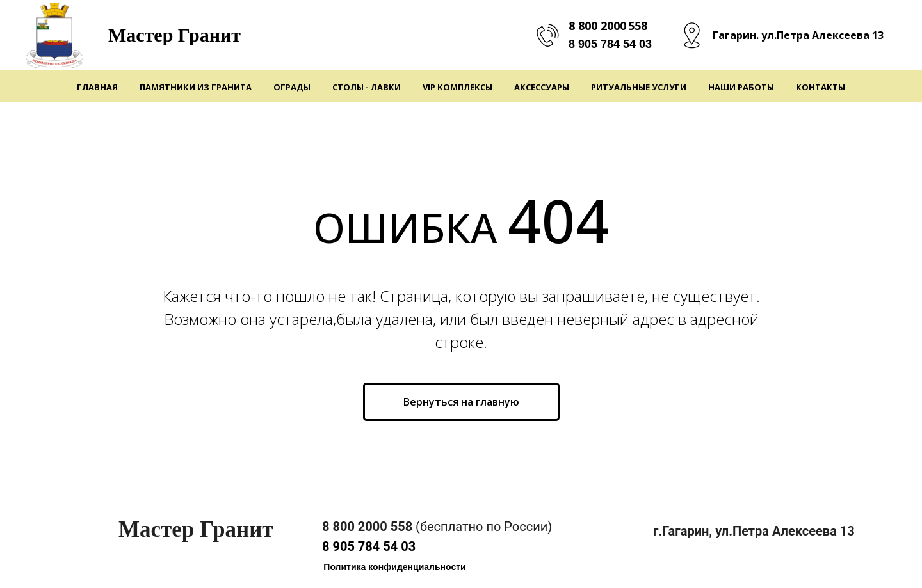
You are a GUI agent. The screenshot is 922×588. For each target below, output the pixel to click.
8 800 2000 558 (608, 26)
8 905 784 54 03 (610, 44)
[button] (395, 567)
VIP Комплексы (457, 87)
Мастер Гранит (174, 35)
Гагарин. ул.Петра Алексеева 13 (798, 35)
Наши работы (741, 87)
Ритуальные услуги (639, 87)
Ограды (292, 87)
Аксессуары (542, 87)
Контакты (821, 87)
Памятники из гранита (196, 87)
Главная (97, 87)
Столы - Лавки (367, 87)
